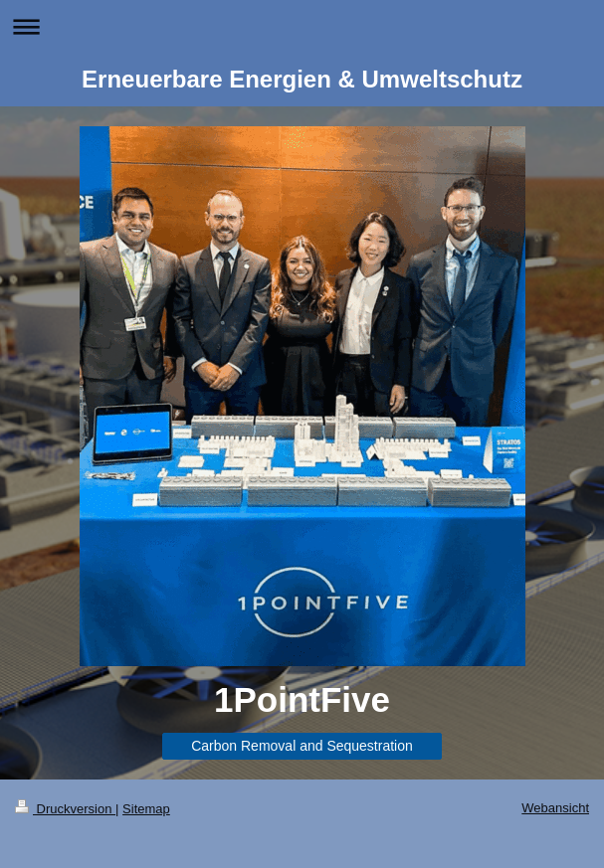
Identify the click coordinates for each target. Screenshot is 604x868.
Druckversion (65, 809)
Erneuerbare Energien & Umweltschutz (302, 79)
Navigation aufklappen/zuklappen (302, 26)
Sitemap (146, 809)
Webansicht (555, 808)
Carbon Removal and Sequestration (302, 746)
